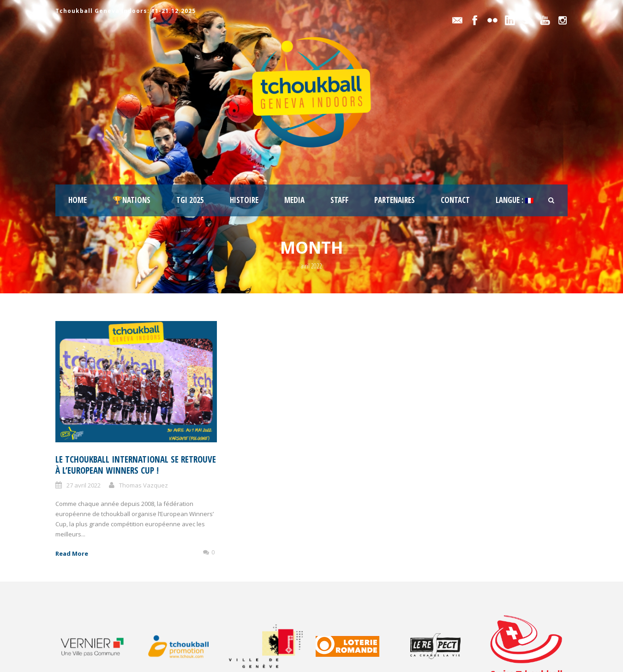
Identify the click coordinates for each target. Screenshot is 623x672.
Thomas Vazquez (144, 485)
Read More (72, 553)
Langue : (515, 200)
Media (294, 200)
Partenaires (395, 200)
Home (78, 200)
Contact (455, 200)
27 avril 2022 (84, 485)
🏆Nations (132, 200)
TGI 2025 (190, 200)
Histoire (244, 200)
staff (339, 200)
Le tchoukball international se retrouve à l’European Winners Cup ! (136, 465)
